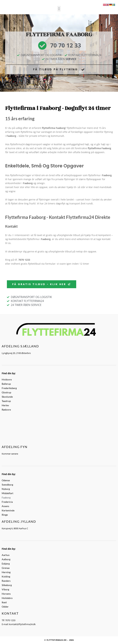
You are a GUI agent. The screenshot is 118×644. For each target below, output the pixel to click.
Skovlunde (7, 397)
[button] (59, 9)
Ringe (5, 515)
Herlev (5, 405)
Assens (5, 506)
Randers (6, 581)
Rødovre (6, 410)
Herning (6, 572)
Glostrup (6, 392)
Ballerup (6, 384)
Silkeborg (7, 585)
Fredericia (7, 502)
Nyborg (6, 489)
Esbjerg (6, 564)
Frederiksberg (9, 388)
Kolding (6, 576)
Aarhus (6, 555)
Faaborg (6, 497)
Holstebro (7, 598)
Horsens (6, 594)
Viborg (5, 589)
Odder (5, 607)
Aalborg (6, 559)
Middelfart (7, 493)
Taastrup (6, 401)
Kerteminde (8, 510)
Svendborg (7, 485)
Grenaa (6, 568)
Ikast (4, 602)
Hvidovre (7, 379)
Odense (6, 480)
